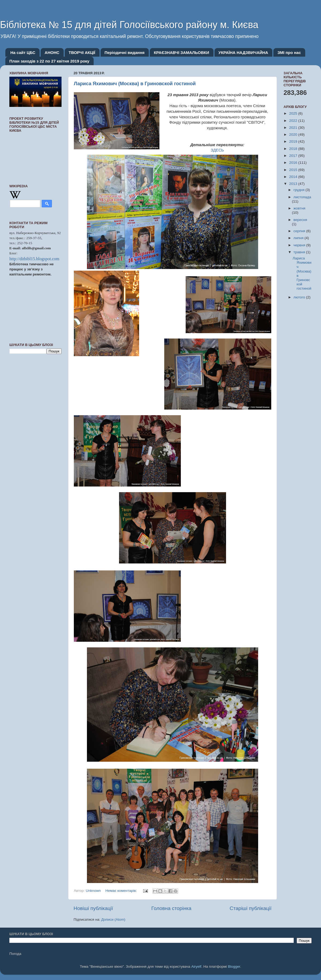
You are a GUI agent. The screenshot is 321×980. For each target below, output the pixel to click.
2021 (294, 128)
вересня (300, 220)
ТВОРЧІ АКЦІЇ (82, 52)
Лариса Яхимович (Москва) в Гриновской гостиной (135, 84)
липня (299, 238)
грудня (299, 190)
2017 (294, 156)
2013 (294, 184)
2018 (294, 149)
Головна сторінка (171, 908)
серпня (300, 231)
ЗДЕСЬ (217, 150)
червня (300, 245)
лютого (300, 297)
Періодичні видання (125, 52)
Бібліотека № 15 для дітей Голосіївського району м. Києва (129, 25)
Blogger (234, 967)
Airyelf (196, 967)
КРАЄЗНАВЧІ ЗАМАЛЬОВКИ (181, 52)
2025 (294, 113)
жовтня (299, 208)
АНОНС (52, 52)
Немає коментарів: (122, 891)
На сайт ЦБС (23, 52)
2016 (294, 163)
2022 (294, 121)
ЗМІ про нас (289, 52)
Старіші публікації (251, 908)
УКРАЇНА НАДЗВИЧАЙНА (243, 52)
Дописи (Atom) (113, 919)
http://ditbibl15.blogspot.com (34, 259)
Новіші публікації (93, 908)
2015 (294, 170)
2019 (294, 141)
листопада (302, 197)
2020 (294, 135)
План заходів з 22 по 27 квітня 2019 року (49, 61)
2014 (294, 177)
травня (300, 252)
